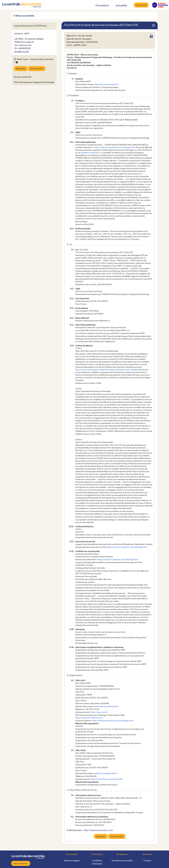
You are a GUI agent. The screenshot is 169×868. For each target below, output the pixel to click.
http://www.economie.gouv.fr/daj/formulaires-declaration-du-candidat (107, 370)
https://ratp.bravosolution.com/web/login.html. (115, 147)
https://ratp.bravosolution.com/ (89, 718)
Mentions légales (72, 860)
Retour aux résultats (25, 16)
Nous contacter (21, 863)
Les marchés (72, 854)
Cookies (147, 860)
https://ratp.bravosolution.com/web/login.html (127, 547)
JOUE (69, 45)
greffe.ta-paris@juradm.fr (106, 773)
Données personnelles (122, 860)
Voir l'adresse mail (23, 45)
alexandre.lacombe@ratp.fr (107, 84)
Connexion (141, 5)
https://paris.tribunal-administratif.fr (107, 779)
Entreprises (122, 854)
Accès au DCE (37, 69)
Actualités (121, 5)
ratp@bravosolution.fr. (91, 153)
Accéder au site (22, 51)
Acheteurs (147, 854)
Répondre (21, 69)
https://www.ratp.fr (99, 712)
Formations (102, 5)
